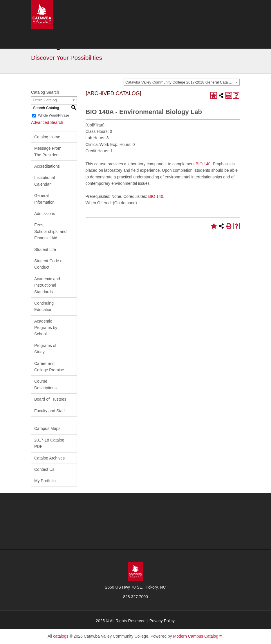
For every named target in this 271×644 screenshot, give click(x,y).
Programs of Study (45, 349)
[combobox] (182, 82)
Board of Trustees (50, 399)
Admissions (45, 214)
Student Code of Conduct (49, 264)
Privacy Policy (162, 621)
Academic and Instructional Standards (47, 285)
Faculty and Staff (49, 411)
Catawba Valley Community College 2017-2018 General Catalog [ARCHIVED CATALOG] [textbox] (182, 82)
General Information (44, 199)
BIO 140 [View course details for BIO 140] (203, 164)
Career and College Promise (49, 367)
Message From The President (48, 151)
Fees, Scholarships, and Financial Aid (50, 231)
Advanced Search (47, 122)
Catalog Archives (49, 458)
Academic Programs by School (46, 328)
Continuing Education (44, 306)
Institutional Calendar (45, 181)
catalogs (61, 636)
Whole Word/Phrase (54, 115)
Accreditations (47, 166)
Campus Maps (47, 428)
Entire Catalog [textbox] (45, 100)
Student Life (45, 249)
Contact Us (44, 469)
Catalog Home (47, 137)
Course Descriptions (45, 384)
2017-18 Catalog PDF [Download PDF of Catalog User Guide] (49, 443)
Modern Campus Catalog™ (198, 636)
